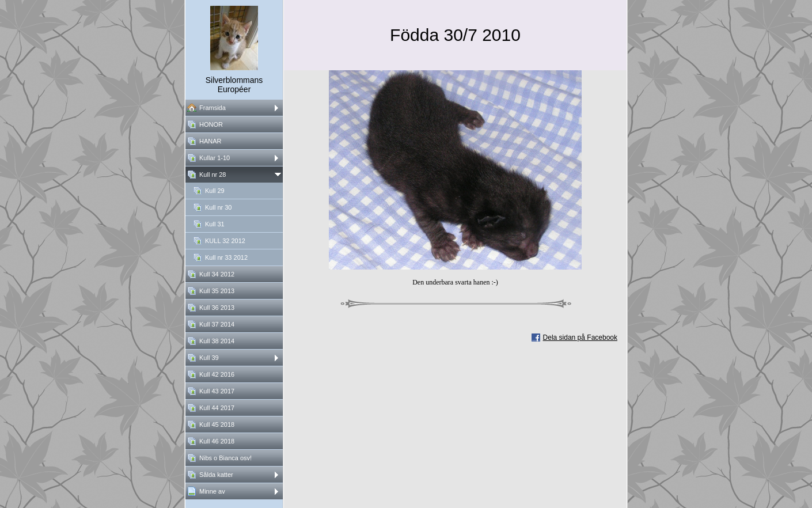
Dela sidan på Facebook (580, 338)
